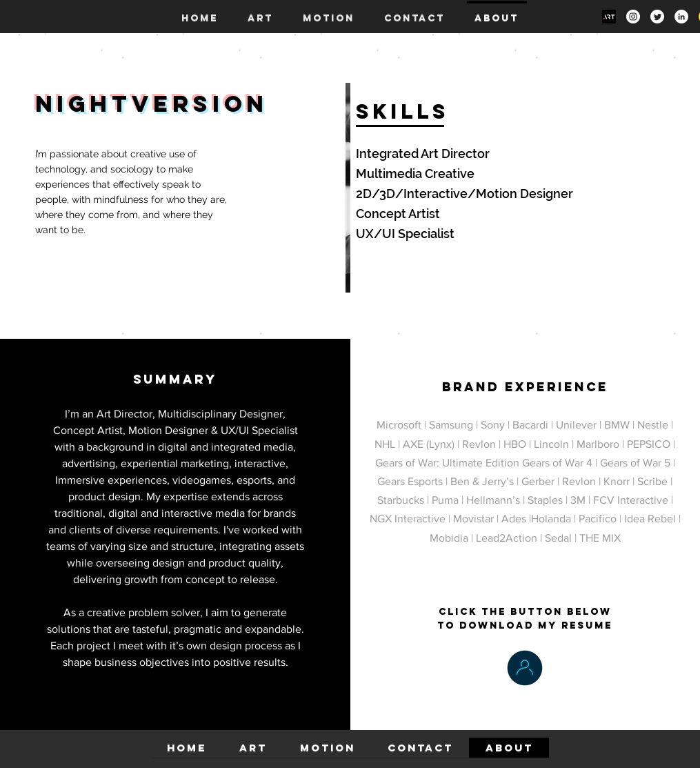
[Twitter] (657, 17)
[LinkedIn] (681, 17)
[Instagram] (633, 17)
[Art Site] (609, 17)
